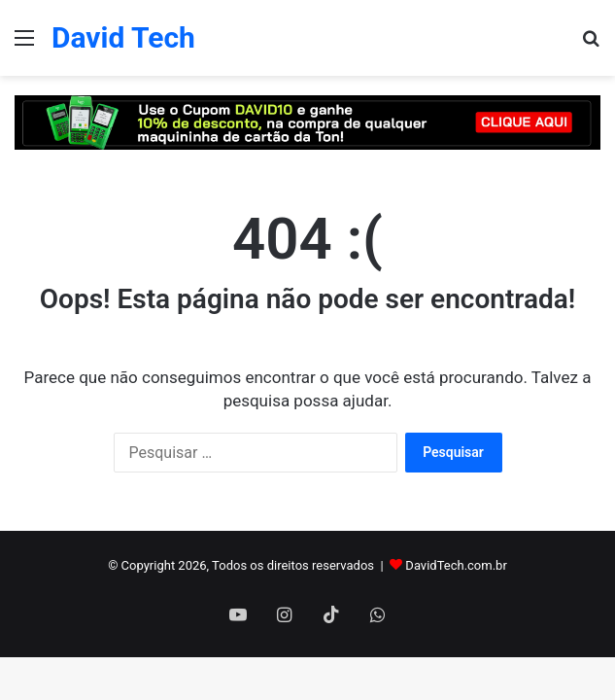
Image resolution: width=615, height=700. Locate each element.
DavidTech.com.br (456, 565)
